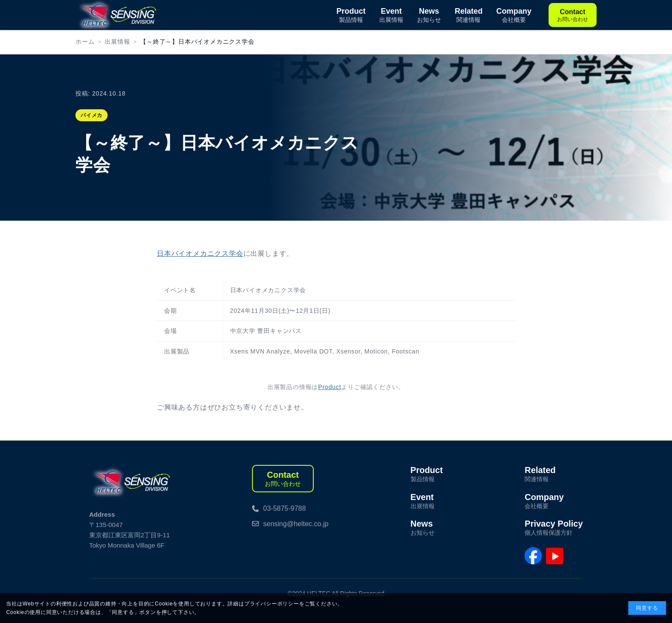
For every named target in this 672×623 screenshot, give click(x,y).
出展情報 (117, 42)
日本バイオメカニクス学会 (200, 253)
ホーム (85, 42)
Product (330, 387)
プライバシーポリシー (272, 604)
